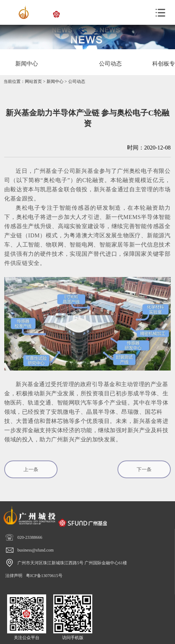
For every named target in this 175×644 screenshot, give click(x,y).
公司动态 (77, 81)
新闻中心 (55, 81)
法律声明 (14, 576)
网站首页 (33, 81)
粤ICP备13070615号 (44, 576)
